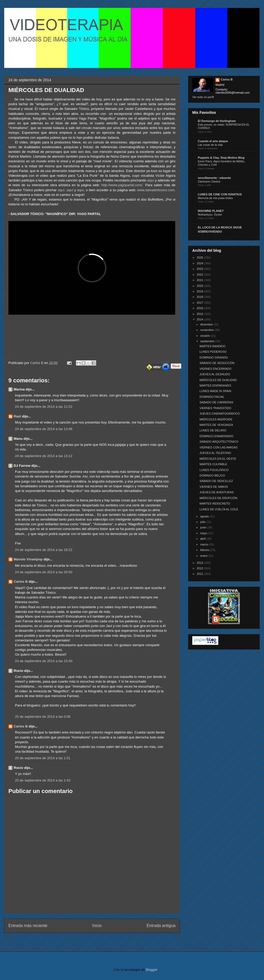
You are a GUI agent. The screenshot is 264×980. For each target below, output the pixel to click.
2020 (200, 286)
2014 (200, 319)
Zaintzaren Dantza (209, 182)
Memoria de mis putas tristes (215, 198)
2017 (200, 303)
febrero (205, 550)
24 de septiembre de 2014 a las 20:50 (44, 572)
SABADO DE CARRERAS (216, 402)
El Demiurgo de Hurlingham (217, 121)
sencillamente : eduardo (214, 178)
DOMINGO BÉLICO (212, 475)
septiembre (208, 341)
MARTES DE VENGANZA (216, 425)
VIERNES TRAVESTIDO (215, 408)
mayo (204, 533)
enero (204, 556)
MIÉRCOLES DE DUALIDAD (218, 380)
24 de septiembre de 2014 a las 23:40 (44, 661)
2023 (200, 269)
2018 (200, 297)
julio (203, 522)
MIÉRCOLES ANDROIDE (216, 419)
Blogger (152, 970)
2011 (200, 574)
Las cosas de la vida (210, 145)
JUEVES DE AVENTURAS (216, 492)
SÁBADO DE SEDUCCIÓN (217, 363)
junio (204, 527)
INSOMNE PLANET (211, 211)
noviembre (207, 330)
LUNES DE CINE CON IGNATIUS (220, 194)
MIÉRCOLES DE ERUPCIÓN (218, 498)
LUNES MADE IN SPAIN (215, 391)
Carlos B (37, 363)
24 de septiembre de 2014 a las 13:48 (44, 429)
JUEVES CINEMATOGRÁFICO (219, 414)
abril (203, 539)
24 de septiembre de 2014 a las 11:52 (44, 407)
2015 (200, 314)
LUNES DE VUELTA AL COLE (219, 509)
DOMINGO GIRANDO (214, 357)
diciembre (207, 324)
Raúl (17, 416)
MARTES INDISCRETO (215, 504)
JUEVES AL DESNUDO (215, 374)
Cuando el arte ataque (213, 141)
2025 (200, 258)
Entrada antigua (161, 926)
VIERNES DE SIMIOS (214, 487)
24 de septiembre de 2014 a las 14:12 (44, 456)
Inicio (97, 926)
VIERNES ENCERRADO (215, 369)
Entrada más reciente (28, 926)
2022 (200, 275)
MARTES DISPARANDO (215, 385)
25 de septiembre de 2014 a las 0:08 (43, 717)
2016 (200, 308)
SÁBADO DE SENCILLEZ (216, 481)
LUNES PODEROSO (213, 352)
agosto (205, 516)
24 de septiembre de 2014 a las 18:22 (44, 550)
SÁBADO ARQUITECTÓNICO (219, 442)
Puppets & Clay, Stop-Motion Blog (221, 158)
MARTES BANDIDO (212, 346)
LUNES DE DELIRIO (213, 430)
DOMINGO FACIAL (212, 397)
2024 (200, 263)
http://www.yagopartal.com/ (122, 185)
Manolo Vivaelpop (28, 559)
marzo (205, 544)
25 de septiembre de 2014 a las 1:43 (43, 780)
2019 (200, 291)
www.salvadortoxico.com (156, 190)
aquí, (62, 190)
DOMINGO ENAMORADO (216, 436)
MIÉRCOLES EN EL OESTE (218, 459)
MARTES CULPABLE (213, 464)
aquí (151, 180)
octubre (205, 336)
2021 (200, 280)
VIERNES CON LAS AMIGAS (218, 447)
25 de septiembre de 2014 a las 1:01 (43, 758)
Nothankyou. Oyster (210, 215)
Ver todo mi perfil (203, 97)
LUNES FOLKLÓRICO (214, 470)
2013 (200, 563)
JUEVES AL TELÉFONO (215, 453)
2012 (200, 568)
